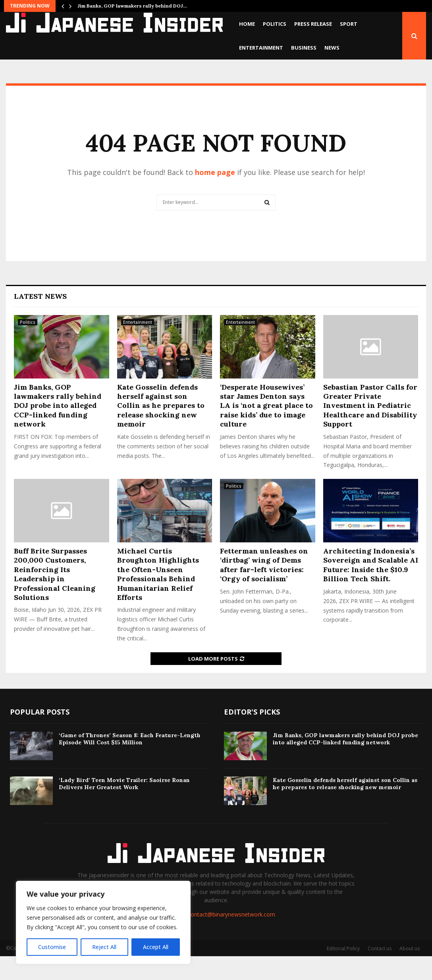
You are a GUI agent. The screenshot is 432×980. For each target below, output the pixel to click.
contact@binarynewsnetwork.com (231, 938)
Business (304, 48)
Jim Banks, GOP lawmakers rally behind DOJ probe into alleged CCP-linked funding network (58, 429)
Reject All (104, 947)
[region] (103, 922)
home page (215, 196)
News (332, 48)
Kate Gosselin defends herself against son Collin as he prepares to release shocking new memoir (161, 429)
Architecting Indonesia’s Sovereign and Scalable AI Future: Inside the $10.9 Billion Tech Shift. (371, 589)
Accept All (156, 947)
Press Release (313, 24)
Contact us (380, 972)
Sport (349, 24)
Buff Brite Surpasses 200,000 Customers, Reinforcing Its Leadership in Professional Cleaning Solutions (55, 598)
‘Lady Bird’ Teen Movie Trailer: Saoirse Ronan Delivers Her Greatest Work (124, 807)
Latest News (40, 320)
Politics (275, 24)
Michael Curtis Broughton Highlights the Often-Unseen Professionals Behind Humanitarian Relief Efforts (158, 598)
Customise (52, 947)
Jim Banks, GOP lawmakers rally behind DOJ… (132, 6)
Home (247, 24)
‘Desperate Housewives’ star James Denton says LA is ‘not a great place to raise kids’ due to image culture (266, 429)
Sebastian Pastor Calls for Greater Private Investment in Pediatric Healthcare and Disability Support (370, 429)
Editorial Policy (343, 972)
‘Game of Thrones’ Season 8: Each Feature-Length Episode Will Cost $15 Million (130, 763)
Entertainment (261, 48)
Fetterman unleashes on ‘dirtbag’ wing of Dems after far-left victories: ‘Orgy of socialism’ (264, 589)
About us (410, 972)
